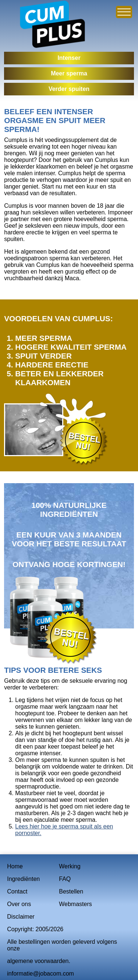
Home (15, 866)
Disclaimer (21, 917)
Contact (17, 891)
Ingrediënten (23, 879)
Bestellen (71, 891)
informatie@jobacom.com (40, 974)
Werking (70, 866)
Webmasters (75, 904)
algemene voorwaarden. (39, 961)
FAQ (65, 879)
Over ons (19, 904)
